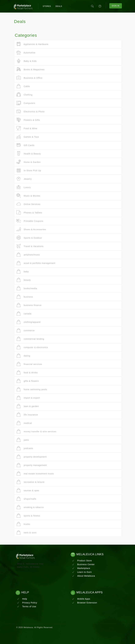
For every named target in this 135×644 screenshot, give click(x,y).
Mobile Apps (81, 599)
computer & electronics (32, 347)
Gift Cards (26, 145)
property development (32, 457)
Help (22, 599)
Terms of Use (27, 606)
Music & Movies (28, 196)
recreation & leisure (31, 482)
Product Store (82, 561)
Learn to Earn (82, 572)
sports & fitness (28, 516)
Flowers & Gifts (28, 120)
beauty (24, 280)
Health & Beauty (29, 154)
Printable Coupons (30, 221)
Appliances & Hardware (32, 44)
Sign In (116, 6)
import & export (28, 398)
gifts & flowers (28, 381)
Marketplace (81, 568)
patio (23, 440)
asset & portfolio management (36, 263)
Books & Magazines (31, 69)
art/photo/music (28, 255)
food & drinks (27, 373)
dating (23, 356)
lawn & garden (28, 406)
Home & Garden (29, 162)
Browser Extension (85, 603)
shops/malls (26, 499)
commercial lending (30, 339)
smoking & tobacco (30, 507)
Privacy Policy (27, 603)
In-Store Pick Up (29, 170)
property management (32, 465)
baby (23, 271)
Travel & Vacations (30, 246)
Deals (59, 6)
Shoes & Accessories (31, 229)
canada (24, 314)
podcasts (25, 448)
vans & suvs (27, 532)
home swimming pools (32, 389)
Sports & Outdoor (29, 238)
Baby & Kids (27, 61)
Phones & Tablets (29, 213)
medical (24, 423)
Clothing (25, 95)
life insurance (27, 415)
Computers (26, 103)
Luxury (24, 187)
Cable (23, 86)
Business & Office (30, 78)
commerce (26, 330)
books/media (27, 288)
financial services (29, 364)
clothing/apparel (29, 322)
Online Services (29, 204)
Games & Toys (28, 137)
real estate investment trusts (35, 474)
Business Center (83, 564)
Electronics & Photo (31, 112)
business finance (29, 305)
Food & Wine (27, 128)
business (25, 297)
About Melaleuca (83, 576)
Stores (47, 6)
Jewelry (24, 179)
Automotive (26, 53)
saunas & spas (28, 490)
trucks (23, 524)
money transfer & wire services (36, 431)
